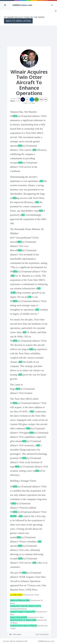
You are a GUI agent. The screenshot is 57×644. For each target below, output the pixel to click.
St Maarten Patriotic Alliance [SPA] (26, 606)
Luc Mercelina (16, 595)
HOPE (13, 516)
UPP (13, 293)
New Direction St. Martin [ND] (23, 620)
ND (35, 150)
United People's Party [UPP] (23, 612)
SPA (15, 116)
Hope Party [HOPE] (19, 617)
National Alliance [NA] (20, 600)
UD (30, 297)
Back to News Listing (18, 21)
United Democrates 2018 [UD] (23, 626)
